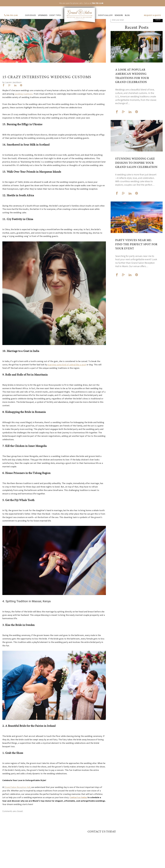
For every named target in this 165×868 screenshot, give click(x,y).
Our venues (31, 15)
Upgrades (43, 15)
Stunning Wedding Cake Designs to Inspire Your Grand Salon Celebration (136, 163)
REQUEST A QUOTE (152, 15)
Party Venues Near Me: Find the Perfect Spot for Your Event (136, 245)
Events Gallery (105, 15)
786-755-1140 (98, 3)
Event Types (55, 15)
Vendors (119, 15)
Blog (127, 15)
